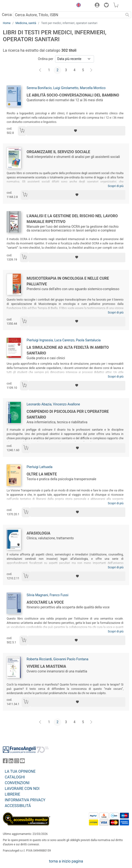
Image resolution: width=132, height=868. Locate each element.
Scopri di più (116, 186)
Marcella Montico (93, 88)
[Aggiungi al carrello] (22, 131)
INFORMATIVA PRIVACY (25, 800)
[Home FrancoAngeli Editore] (19, 6)
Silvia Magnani (37, 595)
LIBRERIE (12, 794)
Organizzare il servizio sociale (58, 152)
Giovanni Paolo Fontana (71, 659)
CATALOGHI (15, 777)
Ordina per (46, 59)
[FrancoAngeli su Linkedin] (11, 762)
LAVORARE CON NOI (22, 789)
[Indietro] (41, 70)
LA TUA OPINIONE (20, 771)
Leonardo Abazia (39, 404)
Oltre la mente (42, 474)
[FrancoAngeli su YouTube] (22, 762)
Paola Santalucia (88, 340)
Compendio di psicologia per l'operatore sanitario (68, 414)
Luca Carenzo (64, 340)
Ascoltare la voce (45, 602)
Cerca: (7, 15)
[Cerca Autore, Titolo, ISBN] (68, 15)
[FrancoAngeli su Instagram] (17, 762)
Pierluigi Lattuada (40, 467)
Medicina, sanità (26, 23)
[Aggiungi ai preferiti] (76, 131)
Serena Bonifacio (39, 88)
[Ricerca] (127, 15)
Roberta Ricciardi (39, 659)
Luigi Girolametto (66, 88)
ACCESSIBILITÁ (18, 806)
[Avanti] (91, 70)
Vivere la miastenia (46, 666)
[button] (77, 6)
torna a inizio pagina (66, 861)
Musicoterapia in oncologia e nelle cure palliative (68, 281)
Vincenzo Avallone (66, 404)
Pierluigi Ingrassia (40, 340)
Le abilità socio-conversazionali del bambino (73, 95)
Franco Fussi (59, 595)
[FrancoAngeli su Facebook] (5, 762)
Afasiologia (38, 533)
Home (7, 23)
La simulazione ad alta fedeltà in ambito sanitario (68, 350)
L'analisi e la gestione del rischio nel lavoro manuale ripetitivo (72, 219)
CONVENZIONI (17, 783)
